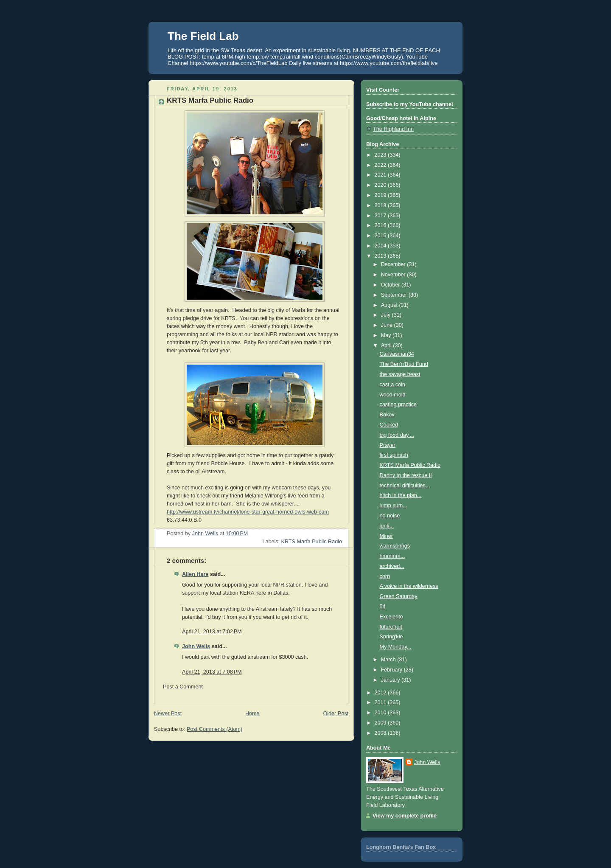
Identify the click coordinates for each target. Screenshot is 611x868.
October (391, 285)
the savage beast (400, 374)
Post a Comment (183, 687)
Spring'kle (391, 637)
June (388, 325)
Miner (387, 536)
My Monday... (396, 647)
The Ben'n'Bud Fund (404, 364)
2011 (381, 702)
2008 (381, 733)
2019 (381, 195)
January (391, 680)
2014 (381, 246)
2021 (381, 175)
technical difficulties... (405, 486)
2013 (381, 256)
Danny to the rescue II (406, 475)
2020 (381, 185)
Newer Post (168, 714)
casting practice (398, 405)
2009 (381, 723)
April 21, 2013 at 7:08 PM (212, 672)
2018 (381, 205)
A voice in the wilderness (409, 586)
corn (385, 576)
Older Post (336, 714)
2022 (381, 165)
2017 (381, 216)
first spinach (394, 455)
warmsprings (395, 546)
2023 (381, 155)
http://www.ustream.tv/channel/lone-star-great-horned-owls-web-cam (248, 512)
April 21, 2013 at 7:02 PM (212, 632)
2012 (381, 693)
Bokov (387, 415)
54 (383, 607)
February (392, 670)
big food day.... (397, 435)
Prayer (388, 445)
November (394, 275)
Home (252, 714)
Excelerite (391, 617)
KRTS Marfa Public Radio (312, 542)
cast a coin (392, 385)
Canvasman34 (397, 354)
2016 (381, 225)
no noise (390, 516)
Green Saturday (399, 596)
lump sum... (394, 506)
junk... (387, 526)
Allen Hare (195, 574)
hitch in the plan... (401, 495)
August (390, 305)
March (389, 660)
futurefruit (391, 627)
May (387, 335)
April (387, 346)
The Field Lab (203, 36)
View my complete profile (405, 816)
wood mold (393, 395)
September (395, 295)
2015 (381, 236)
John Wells (196, 646)
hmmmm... (392, 556)
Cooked (389, 425)
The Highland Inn (393, 129)
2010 (381, 713)
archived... (392, 566)
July (387, 315)
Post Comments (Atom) (214, 729)
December (394, 264)
